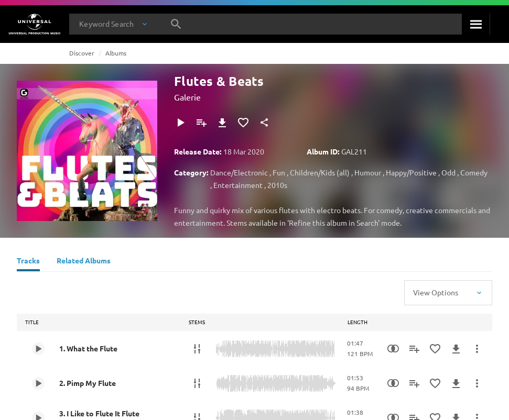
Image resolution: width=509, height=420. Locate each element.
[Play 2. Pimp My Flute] (38, 383)
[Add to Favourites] (243, 123)
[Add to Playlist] (201, 123)
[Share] (264, 123)
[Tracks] (28, 262)
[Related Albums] (84, 262)
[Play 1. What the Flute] (38, 349)
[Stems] (197, 349)
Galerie (187, 97)
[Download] (222, 123)
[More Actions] (477, 349)
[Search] (476, 24)
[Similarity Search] (393, 349)
